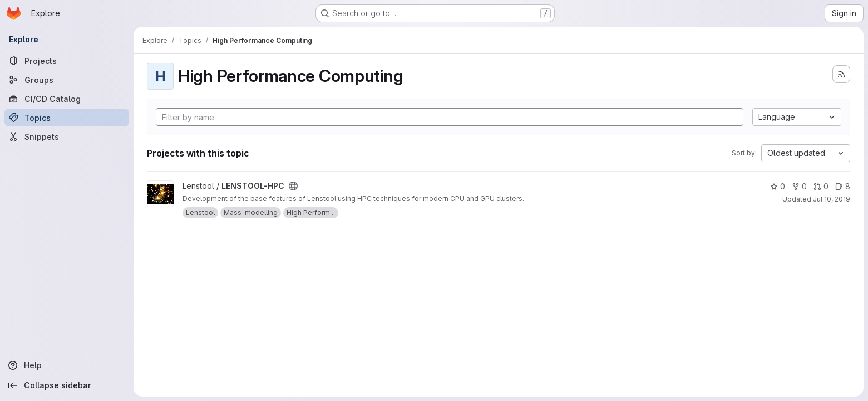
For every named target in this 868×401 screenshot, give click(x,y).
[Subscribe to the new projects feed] (841, 74)
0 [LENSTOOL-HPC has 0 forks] (799, 186)
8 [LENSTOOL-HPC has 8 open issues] (843, 186)
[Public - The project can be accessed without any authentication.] (293, 186)
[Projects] (67, 61)
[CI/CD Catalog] (67, 99)
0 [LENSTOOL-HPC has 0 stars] (778, 186)
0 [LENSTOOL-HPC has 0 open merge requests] (821, 186)
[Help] (67, 365)
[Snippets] (67, 136)
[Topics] (67, 118)
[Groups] (67, 80)
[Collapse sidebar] (67, 385)
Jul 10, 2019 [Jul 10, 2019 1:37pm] (832, 199)
